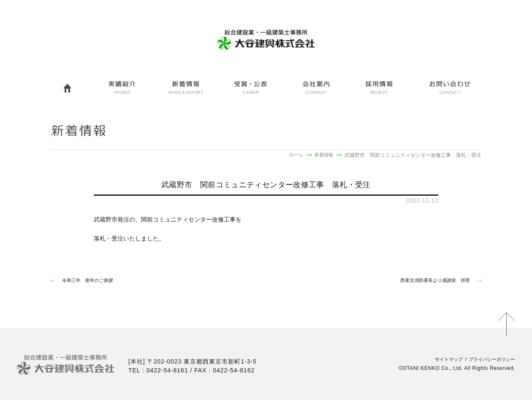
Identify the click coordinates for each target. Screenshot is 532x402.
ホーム (294, 155)
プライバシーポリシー (488, 361)
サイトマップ (438, 361)
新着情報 (323, 155)
